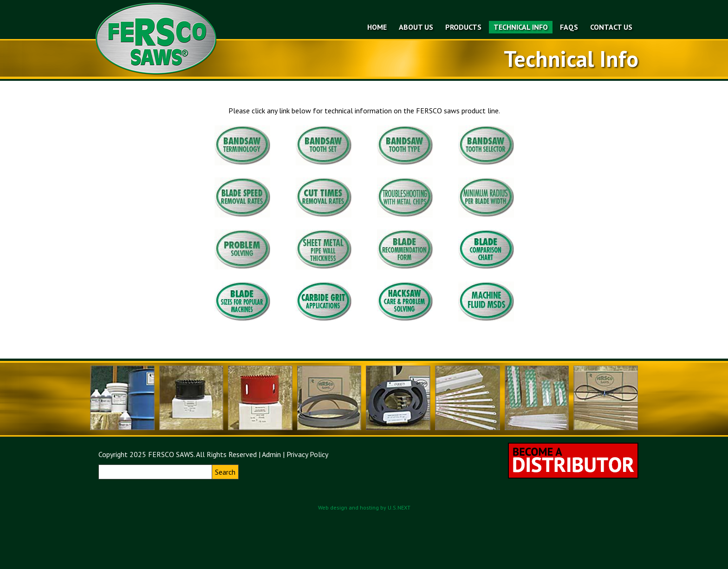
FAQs (569, 27)
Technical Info (521, 27)
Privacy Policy (307, 454)
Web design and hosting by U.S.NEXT (364, 507)
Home (377, 27)
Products (463, 27)
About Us (416, 27)
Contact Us (611, 27)
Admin (271, 454)
